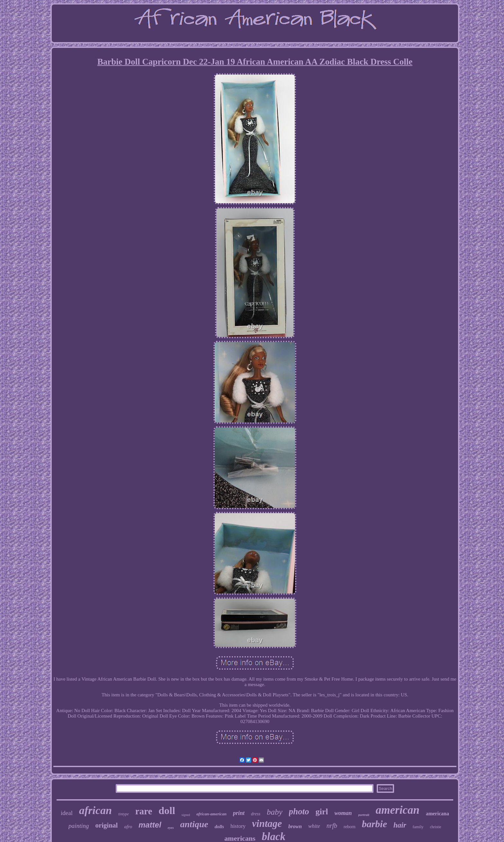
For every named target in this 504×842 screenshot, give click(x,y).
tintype (124, 814)
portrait (364, 815)
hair (400, 825)
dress (256, 814)
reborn (350, 827)
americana (437, 814)
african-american (212, 814)
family (418, 827)
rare (144, 811)
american (398, 810)
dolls (219, 827)
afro (128, 827)
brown (295, 826)
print (239, 813)
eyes (171, 828)
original (106, 825)
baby (275, 812)
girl (322, 812)
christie (436, 827)
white (314, 826)
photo (299, 811)
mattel (150, 825)
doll (167, 810)
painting (79, 826)
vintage (267, 824)
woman (343, 813)
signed (186, 815)
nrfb (332, 826)
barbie (374, 824)
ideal (67, 813)
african (95, 810)
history (238, 826)
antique (194, 824)
